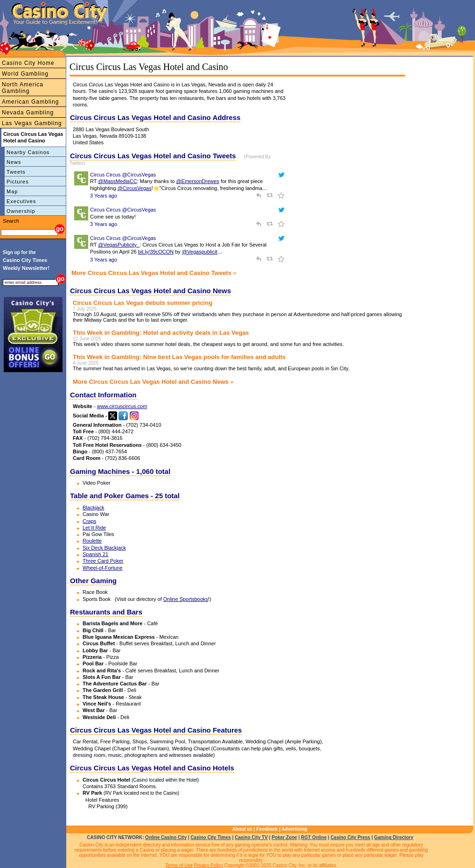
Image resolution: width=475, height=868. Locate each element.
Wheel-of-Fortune (103, 568)
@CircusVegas (135, 188)
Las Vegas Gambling (32, 123)
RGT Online (314, 837)
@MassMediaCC (117, 181)
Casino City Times (211, 837)
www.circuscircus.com (122, 406)
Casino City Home (28, 63)
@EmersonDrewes (197, 181)
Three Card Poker (103, 561)
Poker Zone (284, 837)
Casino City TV (251, 837)
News (14, 162)
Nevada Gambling (28, 113)
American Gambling (30, 102)
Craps (89, 521)
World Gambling (25, 74)
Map (12, 191)
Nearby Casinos (28, 152)
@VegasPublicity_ (119, 245)
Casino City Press (350, 837)
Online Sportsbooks (186, 599)
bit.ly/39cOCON (156, 252)
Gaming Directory (394, 837)
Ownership (21, 211)
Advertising (294, 829)
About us (242, 829)
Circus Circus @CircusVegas (123, 175)
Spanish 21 (95, 554)
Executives (21, 201)
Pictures (18, 182)
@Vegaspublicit (200, 252)
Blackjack (93, 508)
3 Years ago (104, 196)
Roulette (92, 541)
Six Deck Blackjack (104, 548)
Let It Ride (94, 528)
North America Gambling (23, 88)
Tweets (16, 172)
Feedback (267, 829)
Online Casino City (166, 837)
